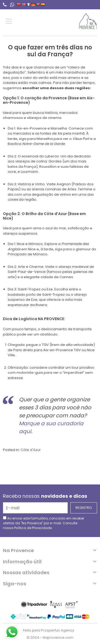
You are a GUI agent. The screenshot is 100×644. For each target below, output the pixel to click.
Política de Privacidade (33, 528)
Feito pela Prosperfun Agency (49, 630)
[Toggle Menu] (10, 21)
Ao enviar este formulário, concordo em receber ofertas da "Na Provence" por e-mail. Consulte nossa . (44, 523)
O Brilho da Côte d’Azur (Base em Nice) (44, 216)
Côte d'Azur (31, 450)
